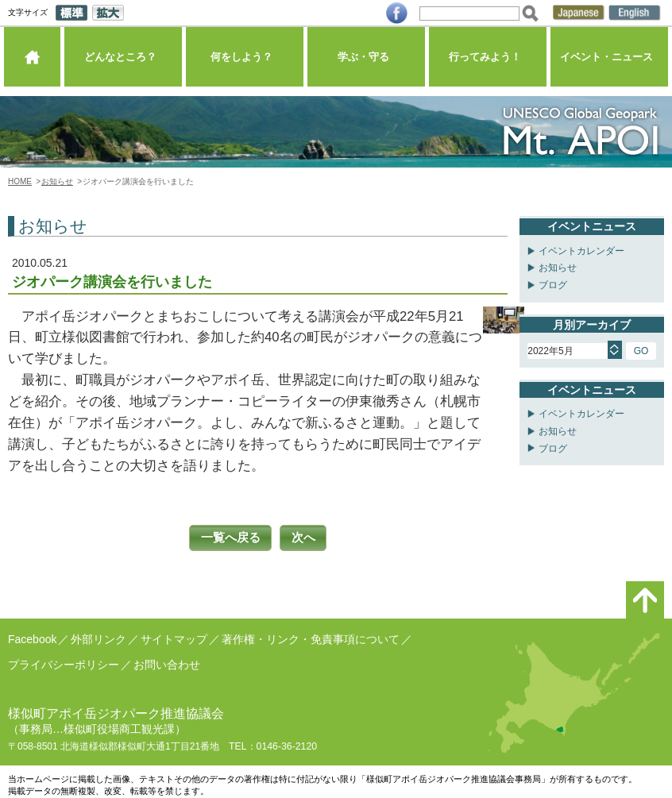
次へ (307, 537)
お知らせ (57, 181)
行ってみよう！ (487, 59)
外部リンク (98, 638)
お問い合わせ (167, 663)
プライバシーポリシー (64, 663)
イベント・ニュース (609, 59)
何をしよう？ (245, 59)
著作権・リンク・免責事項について (311, 638)
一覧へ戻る (229, 537)
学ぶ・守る (366, 59)
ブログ (553, 285)
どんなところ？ (123, 59)
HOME (20, 181)
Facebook (32, 638)
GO (641, 351)
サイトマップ (174, 638)
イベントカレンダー (581, 251)
